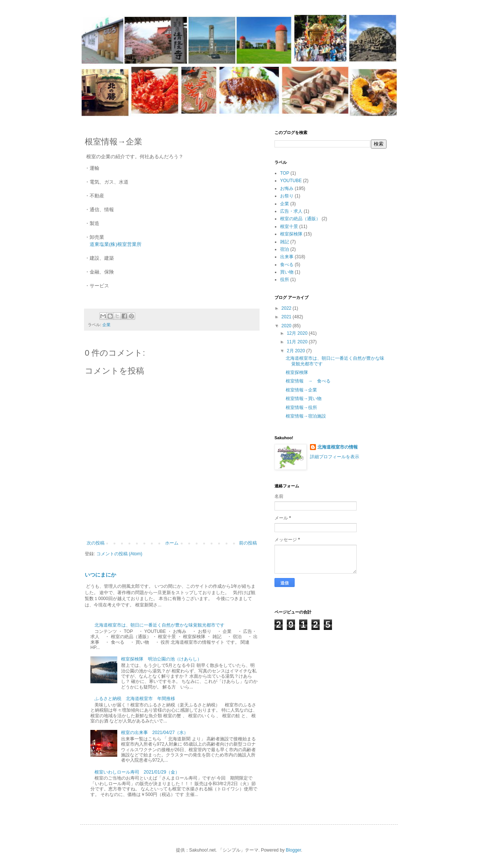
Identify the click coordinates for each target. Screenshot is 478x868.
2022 (287, 308)
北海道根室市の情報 (338, 447)
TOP (285, 173)
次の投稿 (96, 543)
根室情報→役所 (301, 408)
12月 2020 (298, 333)
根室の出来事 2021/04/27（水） (155, 733)
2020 (287, 326)
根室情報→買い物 (304, 399)
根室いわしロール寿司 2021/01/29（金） (137, 772)
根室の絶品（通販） (300, 219)
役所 (285, 280)
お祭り (287, 196)
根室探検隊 (291, 234)
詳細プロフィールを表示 (335, 457)
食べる (287, 265)
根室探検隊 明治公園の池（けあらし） (164, 659)
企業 (106, 325)
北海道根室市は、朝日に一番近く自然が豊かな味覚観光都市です (159, 625)
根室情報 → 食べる (308, 381)
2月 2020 (297, 351)
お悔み (287, 188)
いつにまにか (100, 575)
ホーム (172, 543)
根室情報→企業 (301, 390)
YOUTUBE (291, 181)
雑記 (285, 242)
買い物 (287, 272)
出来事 (287, 257)
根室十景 (289, 227)
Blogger (293, 850)
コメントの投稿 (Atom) (119, 554)
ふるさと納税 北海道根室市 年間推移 (135, 699)
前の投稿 (248, 543)
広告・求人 (291, 211)
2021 (287, 317)
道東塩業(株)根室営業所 (116, 244)
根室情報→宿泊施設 (306, 416)
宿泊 (285, 249)
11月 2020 (298, 342)
